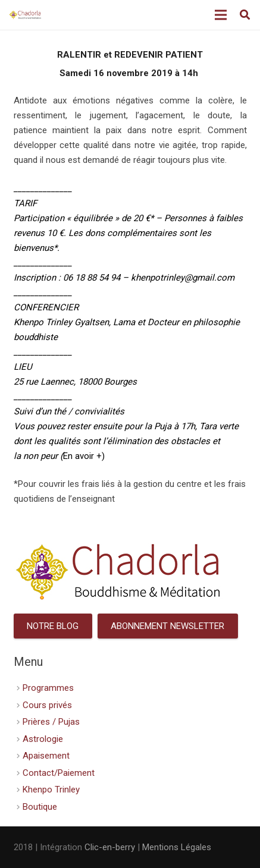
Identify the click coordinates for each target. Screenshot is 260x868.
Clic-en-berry (110, 847)
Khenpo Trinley (51, 790)
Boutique (40, 807)
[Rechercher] (245, 15)
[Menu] (221, 15)
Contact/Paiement (59, 773)
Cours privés (47, 705)
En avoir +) (84, 456)
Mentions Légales (177, 847)
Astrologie (43, 739)
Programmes (48, 688)
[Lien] (25, 15)
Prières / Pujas (51, 722)
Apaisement (46, 756)
